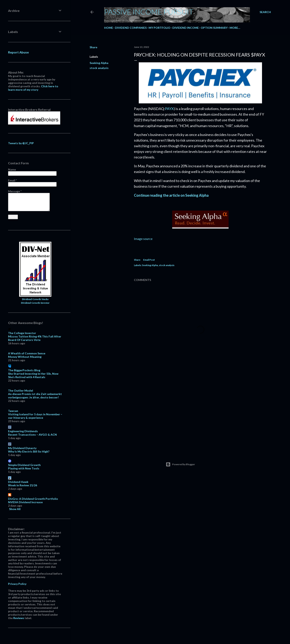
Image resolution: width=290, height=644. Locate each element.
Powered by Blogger (180, 464)
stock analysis (99, 68)
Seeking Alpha (99, 63)
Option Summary (214, 28)
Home (109, 28)
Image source (143, 239)
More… (235, 28)
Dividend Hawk (18, 482)
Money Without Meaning (25, 357)
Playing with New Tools (24, 468)
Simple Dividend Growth (24, 465)
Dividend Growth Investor (35, 303)
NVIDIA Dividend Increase (25, 502)
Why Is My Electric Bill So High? (29, 451)
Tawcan (13, 411)
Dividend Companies (131, 28)
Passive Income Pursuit (149, 12)
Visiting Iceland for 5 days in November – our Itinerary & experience (35, 416)
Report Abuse (18, 52)
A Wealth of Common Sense (27, 353)
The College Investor (22, 333)
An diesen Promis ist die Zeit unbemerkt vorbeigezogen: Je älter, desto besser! (35, 396)
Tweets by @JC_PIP (21, 143)
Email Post (149, 260)
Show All (15, 509)
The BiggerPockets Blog (24, 370)
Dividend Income (186, 28)
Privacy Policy (17, 584)
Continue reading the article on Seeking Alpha (171, 195)
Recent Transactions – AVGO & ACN (32, 435)
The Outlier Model (21, 390)
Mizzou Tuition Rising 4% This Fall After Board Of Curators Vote (35, 338)
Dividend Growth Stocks (35, 299)
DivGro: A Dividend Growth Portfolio (33, 499)
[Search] (265, 12)
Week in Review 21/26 (23, 485)
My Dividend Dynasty (22, 448)
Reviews (19, 618)
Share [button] (93, 47)
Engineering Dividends (23, 431)
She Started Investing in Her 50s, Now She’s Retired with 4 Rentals (33, 375)
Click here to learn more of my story (33, 88)
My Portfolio (159, 28)
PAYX (169, 109)
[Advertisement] (200, 414)
